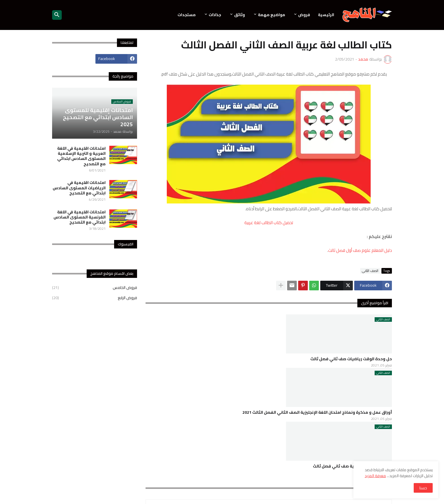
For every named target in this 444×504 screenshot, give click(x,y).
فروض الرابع (95, 297)
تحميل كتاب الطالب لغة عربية (269, 223)
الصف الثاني (370, 271)
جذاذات (215, 15)
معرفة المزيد (375, 476)
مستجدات (187, 15)
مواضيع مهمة (272, 15)
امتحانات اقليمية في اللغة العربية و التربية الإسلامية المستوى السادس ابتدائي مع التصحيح (81, 156)
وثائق (240, 15)
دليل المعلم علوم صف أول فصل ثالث (360, 250)
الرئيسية (326, 15)
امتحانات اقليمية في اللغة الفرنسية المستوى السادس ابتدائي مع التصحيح (80, 217)
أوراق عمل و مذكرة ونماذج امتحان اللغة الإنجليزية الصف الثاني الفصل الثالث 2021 (317, 412)
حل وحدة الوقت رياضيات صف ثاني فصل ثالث (351, 359)
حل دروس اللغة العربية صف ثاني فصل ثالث (352, 466)
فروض (304, 15)
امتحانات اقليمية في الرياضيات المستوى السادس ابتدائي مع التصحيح (79, 188)
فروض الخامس (95, 288)
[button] (57, 15)
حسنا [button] (423, 488)
